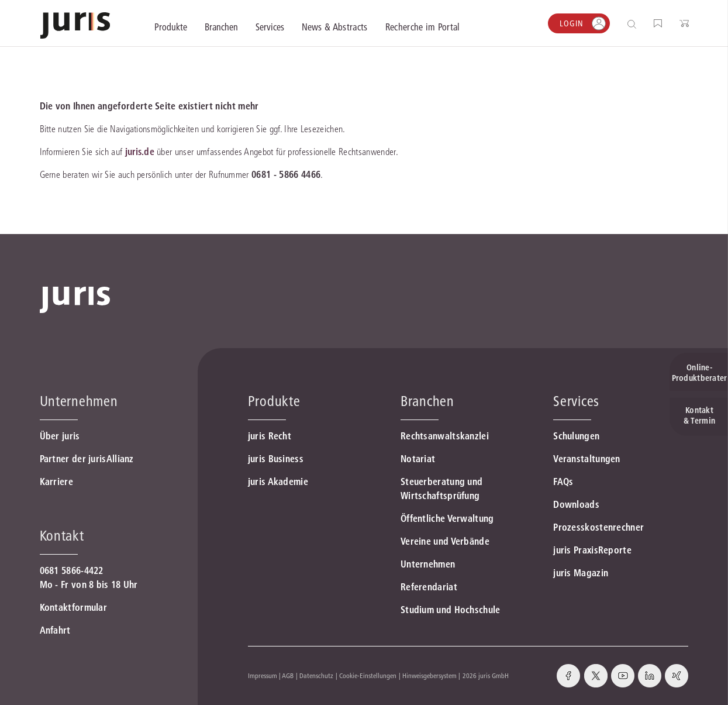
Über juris (60, 436)
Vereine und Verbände (445, 541)
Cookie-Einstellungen (368, 675)
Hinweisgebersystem (429, 675)
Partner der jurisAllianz (87, 459)
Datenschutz (316, 675)
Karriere (56, 482)
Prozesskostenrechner (598, 527)
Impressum (263, 675)
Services (576, 401)
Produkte (274, 401)
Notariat (418, 459)
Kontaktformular (74, 607)
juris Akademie (278, 482)
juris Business (276, 459)
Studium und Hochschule (451, 610)
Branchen (427, 401)
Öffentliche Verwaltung (447, 518)
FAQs (563, 482)
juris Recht (270, 436)
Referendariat (429, 587)
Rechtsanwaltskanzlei (445, 436)
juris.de (140, 152)
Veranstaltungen (587, 459)
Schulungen (576, 436)
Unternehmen (428, 564)
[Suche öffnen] (634, 24)
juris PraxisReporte (592, 550)
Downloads (576, 504)
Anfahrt (55, 630)
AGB (288, 675)
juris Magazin (581, 573)
